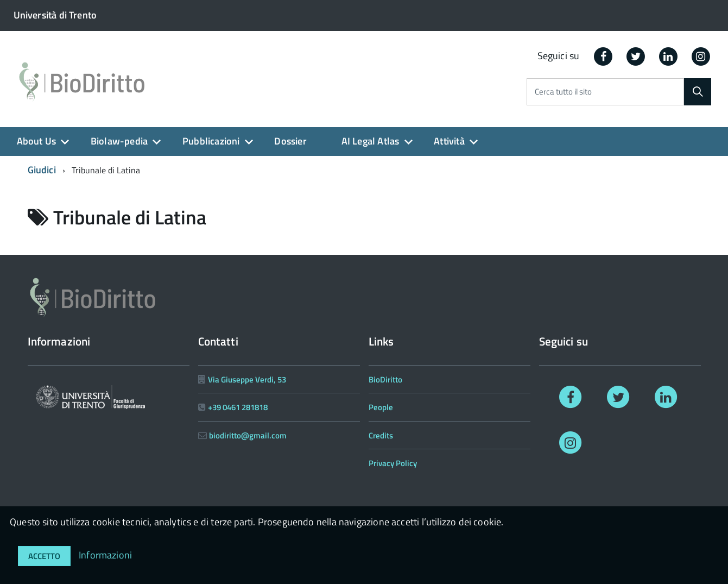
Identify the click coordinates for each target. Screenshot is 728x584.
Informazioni (105, 555)
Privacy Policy (393, 463)
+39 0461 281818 (238, 407)
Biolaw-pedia (119, 141)
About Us (36, 141)
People (381, 407)
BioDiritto (385, 379)
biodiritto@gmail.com (248, 435)
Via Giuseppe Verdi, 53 (247, 379)
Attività (449, 141)
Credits (381, 435)
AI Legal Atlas (371, 141)
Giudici (42, 170)
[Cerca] (698, 92)
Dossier (290, 141)
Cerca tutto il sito (563, 92)
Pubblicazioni (211, 141)
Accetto (44, 556)
